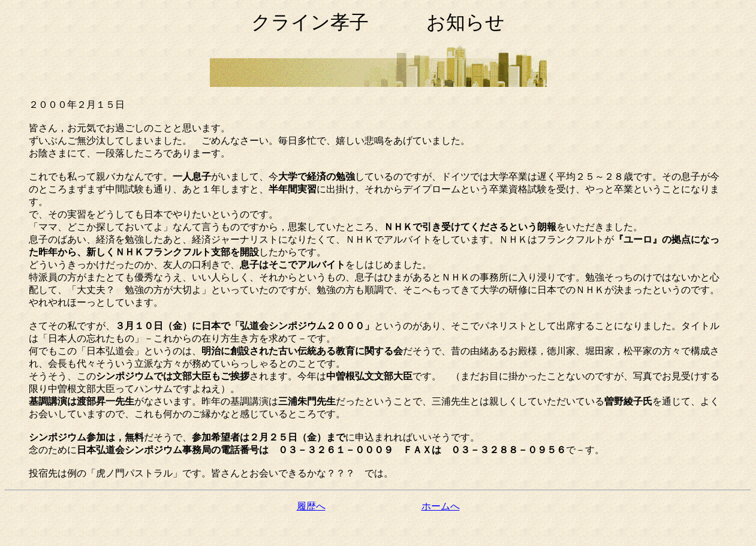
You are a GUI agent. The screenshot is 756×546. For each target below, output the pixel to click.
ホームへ (441, 506)
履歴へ (311, 506)
